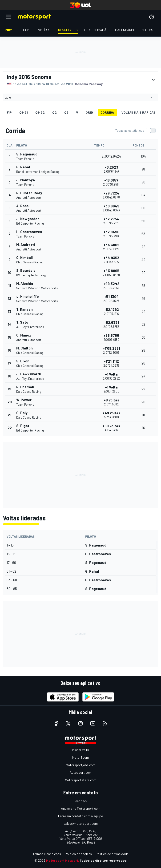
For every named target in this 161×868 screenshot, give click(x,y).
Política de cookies (78, 854)
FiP (9, 112)
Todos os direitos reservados (103, 860)
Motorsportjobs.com (81, 765)
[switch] (135, 131)
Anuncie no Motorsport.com (81, 808)
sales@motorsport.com (81, 823)
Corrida (107, 112)
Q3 (66, 112)
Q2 (54, 112)
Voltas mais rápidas (138, 112)
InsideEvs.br (81, 750)
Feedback (81, 801)
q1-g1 (24, 112)
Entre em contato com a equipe (80, 816)
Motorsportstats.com (81, 780)
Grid (89, 112)
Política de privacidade (112, 854)
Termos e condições (47, 854)
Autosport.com (81, 772)
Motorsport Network (62, 860)
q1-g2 (40, 112)
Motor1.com (80, 757)
